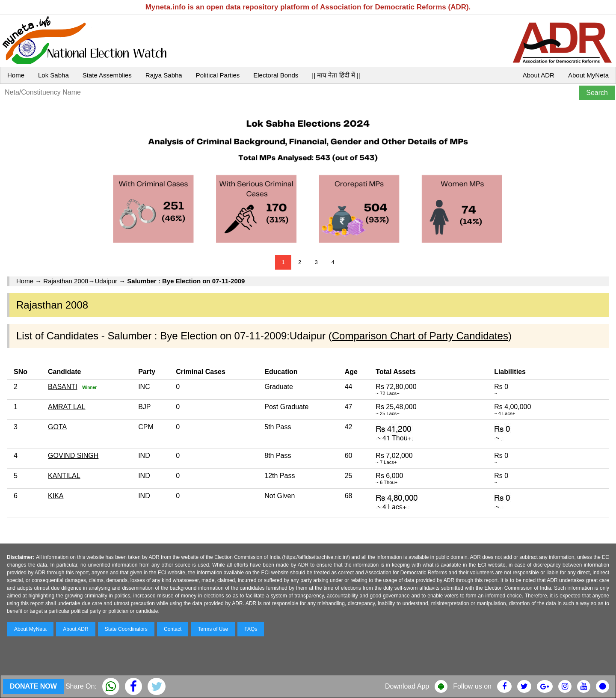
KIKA (56, 496)
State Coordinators (126, 629)
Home (16, 75)
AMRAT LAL (67, 407)
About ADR (539, 75)
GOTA (57, 427)
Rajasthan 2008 (66, 281)
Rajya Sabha (164, 75)
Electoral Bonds (276, 75)
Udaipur (106, 281)
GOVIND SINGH (73, 456)
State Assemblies (107, 75)
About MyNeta (588, 75)
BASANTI (62, 387)
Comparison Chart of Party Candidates (420, 336)
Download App (407, 686)
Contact (173, 629)
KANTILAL (64, 476)
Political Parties (218, 75)
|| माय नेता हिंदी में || (336, 75)
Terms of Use (213, 629)
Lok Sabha (53, 75)
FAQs (251, 629)
